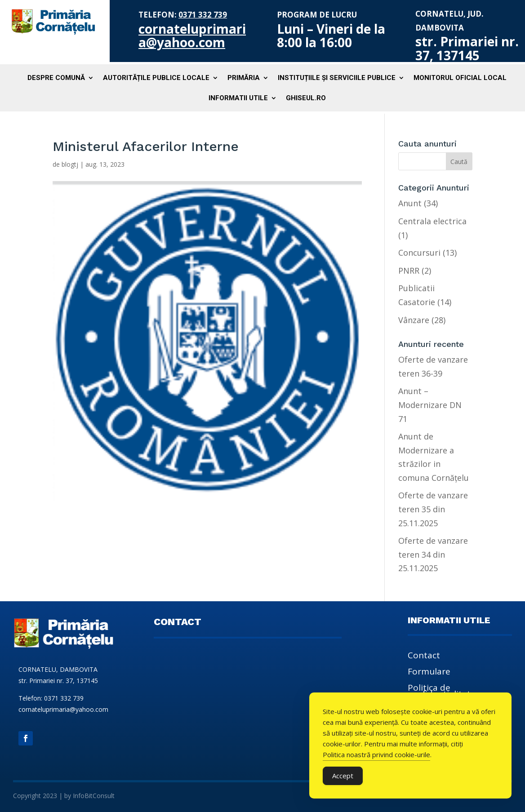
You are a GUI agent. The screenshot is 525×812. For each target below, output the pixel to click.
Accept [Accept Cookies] (343, 776)
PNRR (409, 271)
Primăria (244, 78)
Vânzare (414, 320)
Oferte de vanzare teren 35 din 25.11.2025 (433, 509)
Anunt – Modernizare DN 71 (430, 405)
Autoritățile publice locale (156, 78)
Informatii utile (238, 98)
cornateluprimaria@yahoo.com (192, 36)
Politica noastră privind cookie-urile (376, 754)
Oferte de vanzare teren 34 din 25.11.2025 (433, 554)
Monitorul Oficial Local (460, 78)
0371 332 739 (203, 15)
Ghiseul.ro (306, 98)
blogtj (70, 164)
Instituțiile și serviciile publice (337, 78)
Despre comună (56, 78)
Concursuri (419, 253)
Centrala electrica (432, 221)
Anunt (410, 203)
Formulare (429, 673)
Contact (424, 657)
